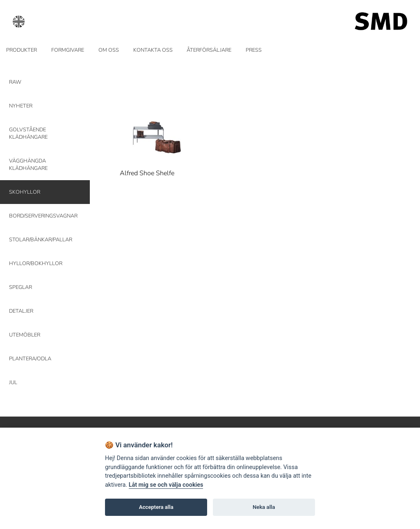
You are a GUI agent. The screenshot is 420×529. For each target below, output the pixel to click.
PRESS (254, 50)
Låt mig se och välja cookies (166, 485)
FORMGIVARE (68, 50)
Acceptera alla (156, 507)
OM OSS (109, 50)
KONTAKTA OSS (153, 50)
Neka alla (264, 507)
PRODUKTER (22, 50)
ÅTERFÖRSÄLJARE (209, 50)
